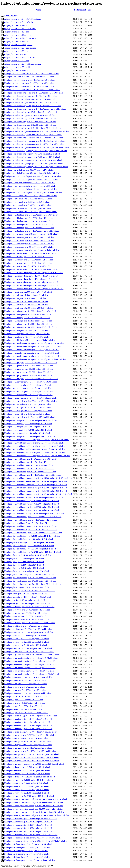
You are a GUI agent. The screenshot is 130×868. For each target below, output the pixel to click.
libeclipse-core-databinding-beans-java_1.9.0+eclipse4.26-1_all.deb (31, 102)
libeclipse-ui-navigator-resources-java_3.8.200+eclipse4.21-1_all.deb (32, 754)
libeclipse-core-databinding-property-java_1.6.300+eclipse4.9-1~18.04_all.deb (35, 151)
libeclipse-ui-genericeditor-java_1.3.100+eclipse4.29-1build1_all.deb (32, 655)
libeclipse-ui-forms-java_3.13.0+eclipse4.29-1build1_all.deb (28, 648)
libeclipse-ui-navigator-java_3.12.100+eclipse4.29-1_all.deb (28, 748)
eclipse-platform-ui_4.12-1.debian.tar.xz (20, 29)
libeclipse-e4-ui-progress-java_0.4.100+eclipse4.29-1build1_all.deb (31, 379)
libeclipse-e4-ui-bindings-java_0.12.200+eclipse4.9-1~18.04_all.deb (31, 215)
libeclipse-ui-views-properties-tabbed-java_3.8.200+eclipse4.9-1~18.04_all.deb (36, 799)
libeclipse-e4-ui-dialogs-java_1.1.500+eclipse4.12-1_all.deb (28, 314)
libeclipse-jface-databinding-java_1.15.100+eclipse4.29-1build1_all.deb (33, 552)
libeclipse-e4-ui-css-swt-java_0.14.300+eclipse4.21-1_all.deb (29, 260)
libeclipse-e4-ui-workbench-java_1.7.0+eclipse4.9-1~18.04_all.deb (31, 459)
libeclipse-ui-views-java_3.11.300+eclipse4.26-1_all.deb (27, 790)
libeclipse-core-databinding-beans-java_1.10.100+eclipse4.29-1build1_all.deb (35, 109)
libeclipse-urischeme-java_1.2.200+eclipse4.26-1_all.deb (27, 854)
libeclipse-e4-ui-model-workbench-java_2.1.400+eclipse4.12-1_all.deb (32, 346)
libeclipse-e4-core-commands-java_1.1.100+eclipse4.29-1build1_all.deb (33, 192)
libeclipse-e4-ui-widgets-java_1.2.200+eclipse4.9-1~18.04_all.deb (31, 420)
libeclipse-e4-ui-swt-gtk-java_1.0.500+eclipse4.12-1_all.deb (28, 404)
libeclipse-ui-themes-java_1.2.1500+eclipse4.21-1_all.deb (27, 767)
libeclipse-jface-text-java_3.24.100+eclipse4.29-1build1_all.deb (30, 591)
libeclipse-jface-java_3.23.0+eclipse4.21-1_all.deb (24, 562)
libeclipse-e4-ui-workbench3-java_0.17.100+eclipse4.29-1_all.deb (31, 530)
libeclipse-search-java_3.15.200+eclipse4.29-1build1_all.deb (28, 597)
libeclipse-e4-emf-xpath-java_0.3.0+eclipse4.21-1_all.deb (27, 202)
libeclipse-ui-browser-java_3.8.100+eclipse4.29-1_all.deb (27, 619)
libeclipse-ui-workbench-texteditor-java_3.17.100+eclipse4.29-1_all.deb (33, 838)
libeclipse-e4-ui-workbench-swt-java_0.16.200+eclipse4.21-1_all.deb (32, 504)
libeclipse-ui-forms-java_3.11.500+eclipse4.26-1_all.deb (27, 642)
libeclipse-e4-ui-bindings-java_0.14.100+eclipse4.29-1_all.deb (29, 228)
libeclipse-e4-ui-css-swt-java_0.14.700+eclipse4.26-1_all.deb (29, 263)
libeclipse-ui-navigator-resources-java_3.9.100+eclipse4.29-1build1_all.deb (34, 764)
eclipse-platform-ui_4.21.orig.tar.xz (18, 45)
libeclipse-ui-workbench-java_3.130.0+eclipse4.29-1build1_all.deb (31, 835)
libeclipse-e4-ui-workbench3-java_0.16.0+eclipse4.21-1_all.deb (30, 523)
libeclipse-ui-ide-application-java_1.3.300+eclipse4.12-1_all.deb (30, 661)
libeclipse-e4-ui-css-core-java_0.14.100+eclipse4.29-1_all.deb (29, 247)
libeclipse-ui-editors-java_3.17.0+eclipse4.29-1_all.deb (26, 626)
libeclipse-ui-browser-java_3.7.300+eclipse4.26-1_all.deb (27, 616)
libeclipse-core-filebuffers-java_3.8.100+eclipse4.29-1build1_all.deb (32, 173)
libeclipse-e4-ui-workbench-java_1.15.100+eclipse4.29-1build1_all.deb (33, 475)
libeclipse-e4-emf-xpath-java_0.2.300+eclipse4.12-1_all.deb (28, 199)
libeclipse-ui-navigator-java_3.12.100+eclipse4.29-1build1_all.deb (31, 751)
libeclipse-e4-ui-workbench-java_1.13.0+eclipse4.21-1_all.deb (29, 465)
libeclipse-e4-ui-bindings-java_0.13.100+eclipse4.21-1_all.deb (29, 221)
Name (38, 10)
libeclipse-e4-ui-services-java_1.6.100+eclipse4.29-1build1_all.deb (31, 398)
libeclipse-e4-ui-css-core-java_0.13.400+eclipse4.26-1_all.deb (29, 244)
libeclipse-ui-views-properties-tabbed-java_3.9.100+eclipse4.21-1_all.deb (34, 806)
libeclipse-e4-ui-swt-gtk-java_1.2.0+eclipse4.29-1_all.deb (27, 414)
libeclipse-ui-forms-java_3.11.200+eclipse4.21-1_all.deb (27, 639)
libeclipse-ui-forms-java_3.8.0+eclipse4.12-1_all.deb (25, 635)
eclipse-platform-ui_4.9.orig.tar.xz (18, 25)
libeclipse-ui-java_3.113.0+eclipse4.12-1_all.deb (24, 700)
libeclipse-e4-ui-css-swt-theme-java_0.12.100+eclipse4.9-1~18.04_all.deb (34, 273)
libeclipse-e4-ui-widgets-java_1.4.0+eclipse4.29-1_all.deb (27, 433)
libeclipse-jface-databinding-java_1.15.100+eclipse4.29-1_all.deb (30, 549)
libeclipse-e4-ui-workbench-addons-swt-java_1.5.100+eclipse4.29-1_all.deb (34, 452)
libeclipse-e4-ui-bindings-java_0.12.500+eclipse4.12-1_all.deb (29, 218)
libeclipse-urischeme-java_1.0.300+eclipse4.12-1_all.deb (27, 847)
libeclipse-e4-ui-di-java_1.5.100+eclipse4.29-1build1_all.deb (29, 308)
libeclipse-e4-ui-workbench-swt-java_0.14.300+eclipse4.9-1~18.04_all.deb (34, 497)
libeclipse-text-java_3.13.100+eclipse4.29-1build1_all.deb (27, 603)
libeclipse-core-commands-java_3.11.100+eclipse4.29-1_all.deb (30, 86)
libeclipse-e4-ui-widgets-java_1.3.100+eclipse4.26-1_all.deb (28, 430)
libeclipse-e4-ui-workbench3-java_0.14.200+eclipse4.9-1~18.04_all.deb (33, 517)
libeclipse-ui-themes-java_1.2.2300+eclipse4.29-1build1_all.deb (30, 777)
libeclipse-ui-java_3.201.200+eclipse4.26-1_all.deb (25, 706)
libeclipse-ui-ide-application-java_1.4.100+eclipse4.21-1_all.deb (30, 664)
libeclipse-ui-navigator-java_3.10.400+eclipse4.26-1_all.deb (28, 745)
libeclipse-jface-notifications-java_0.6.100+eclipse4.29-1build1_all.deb (33, 584)
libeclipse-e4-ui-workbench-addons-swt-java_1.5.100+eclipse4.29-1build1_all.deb (37, 456)
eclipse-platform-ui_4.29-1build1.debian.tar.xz (23, 64)
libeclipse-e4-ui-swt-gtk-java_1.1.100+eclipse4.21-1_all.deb (28, 408)
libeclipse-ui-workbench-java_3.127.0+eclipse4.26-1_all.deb (28, 828)
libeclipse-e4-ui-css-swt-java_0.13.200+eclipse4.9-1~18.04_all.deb (31, 253)
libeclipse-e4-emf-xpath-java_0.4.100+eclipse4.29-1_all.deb (28, 208)
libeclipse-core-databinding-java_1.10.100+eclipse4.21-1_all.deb (30, 119)
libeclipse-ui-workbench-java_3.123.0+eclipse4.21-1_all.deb (28, 825)
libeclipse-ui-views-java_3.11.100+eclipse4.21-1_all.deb (27, 786)
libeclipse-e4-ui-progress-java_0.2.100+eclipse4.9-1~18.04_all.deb (31, 363)
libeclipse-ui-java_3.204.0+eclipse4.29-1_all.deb (24, 709)
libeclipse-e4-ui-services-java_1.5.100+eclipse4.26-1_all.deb (28, 391)
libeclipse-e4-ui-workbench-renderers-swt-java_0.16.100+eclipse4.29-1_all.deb (36, 491)
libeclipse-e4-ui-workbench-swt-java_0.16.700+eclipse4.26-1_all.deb (32, 507)
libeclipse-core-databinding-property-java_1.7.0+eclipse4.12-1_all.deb (32, 154)
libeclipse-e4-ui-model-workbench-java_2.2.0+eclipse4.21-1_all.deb (31, 350)
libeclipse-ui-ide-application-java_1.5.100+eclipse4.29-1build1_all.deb (32, 674)
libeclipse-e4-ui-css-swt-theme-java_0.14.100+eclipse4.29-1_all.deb (31, 285)
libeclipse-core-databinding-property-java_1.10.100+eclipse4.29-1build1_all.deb (36, 167)
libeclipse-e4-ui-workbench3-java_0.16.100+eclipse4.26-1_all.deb (31, 526)
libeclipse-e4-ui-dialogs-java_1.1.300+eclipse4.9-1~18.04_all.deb (30, 311)
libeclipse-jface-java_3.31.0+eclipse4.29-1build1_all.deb (27, 571)
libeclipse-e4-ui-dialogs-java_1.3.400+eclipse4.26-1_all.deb (28, 321)
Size (90, 10)
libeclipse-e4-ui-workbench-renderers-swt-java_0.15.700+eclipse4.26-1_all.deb (36, 488)
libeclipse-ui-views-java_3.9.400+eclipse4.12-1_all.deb (26, 783)
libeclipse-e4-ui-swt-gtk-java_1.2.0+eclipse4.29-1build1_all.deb (30, 417)
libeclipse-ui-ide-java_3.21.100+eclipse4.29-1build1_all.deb (28, 693)
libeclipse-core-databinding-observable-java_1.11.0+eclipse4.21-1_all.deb (34, 138)
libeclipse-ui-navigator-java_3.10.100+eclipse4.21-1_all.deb (28, 741)
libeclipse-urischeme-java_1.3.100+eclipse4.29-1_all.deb (27, 857)
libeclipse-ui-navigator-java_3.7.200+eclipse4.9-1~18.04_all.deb (30, 735)
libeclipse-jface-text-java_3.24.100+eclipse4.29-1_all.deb (27, 587)
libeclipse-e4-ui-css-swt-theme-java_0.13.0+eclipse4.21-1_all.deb (30, 279)
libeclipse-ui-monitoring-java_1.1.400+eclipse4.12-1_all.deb (28, 719)
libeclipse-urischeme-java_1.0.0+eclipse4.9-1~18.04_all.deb (28, 844)
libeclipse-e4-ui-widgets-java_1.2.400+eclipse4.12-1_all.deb (28, 424)
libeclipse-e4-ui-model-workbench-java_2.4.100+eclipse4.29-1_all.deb (32, 356)
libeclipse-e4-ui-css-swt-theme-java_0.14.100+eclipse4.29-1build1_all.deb (34, 289)
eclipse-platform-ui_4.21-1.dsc (16, 41)
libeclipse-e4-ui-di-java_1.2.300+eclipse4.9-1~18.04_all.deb (28, 292)
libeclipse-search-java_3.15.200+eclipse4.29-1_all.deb (26, 594)
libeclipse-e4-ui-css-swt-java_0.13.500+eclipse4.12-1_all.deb (29, 257)
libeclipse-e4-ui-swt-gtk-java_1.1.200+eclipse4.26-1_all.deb (28, 411)
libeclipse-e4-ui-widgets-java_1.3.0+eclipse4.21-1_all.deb (27, 427)
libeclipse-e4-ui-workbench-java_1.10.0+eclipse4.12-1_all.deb (29, 462)
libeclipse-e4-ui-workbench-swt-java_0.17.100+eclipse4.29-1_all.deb (32, 510)
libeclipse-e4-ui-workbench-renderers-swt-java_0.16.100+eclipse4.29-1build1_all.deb (38, 494)
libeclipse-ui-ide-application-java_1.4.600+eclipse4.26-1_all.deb (30, 668)
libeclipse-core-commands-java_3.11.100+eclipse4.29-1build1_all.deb (32, 90)
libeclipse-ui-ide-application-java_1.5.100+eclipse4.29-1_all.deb (30, 671)
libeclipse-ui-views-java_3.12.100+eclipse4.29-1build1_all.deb (29, 796)
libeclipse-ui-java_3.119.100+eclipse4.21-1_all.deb (25, 703)
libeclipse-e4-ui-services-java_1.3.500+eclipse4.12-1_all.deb (28, 385)
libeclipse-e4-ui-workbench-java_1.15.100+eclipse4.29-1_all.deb (30, 472)
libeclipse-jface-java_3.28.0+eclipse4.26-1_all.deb (24, 565)
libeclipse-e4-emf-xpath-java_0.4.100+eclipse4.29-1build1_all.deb (31, 212)
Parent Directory (11, 16)
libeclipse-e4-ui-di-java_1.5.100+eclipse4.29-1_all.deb (26, 305)
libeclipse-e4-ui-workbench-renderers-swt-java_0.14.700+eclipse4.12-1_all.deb (36, 481)
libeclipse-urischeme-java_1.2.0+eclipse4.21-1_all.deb (26, 851)
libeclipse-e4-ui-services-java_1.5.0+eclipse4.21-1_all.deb (27, 388)
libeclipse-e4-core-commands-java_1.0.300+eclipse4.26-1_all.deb (30, 186)
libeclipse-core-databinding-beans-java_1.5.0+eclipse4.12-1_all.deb (31, 96)
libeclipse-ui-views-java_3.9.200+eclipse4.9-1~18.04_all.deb (29, 780)
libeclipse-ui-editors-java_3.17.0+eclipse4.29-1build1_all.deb (29, 629)
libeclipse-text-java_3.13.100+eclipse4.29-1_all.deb (25, 600)
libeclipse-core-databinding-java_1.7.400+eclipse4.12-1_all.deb (30, 115)
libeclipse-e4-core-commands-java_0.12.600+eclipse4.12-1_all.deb (31, 180)
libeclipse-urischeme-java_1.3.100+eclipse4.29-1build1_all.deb (29, 860)
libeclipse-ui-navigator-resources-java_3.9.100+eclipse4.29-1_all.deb (32, 761)
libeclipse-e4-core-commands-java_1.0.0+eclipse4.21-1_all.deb (29, 183)
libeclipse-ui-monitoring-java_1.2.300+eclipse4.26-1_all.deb (28, 725)
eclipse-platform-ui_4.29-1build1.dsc (19, 67)
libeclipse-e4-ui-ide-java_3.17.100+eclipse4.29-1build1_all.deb (29, 340)
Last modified (80, 10)
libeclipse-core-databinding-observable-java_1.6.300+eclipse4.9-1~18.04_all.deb (36, 131)
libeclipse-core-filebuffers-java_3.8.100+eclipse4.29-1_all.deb (29, 170)
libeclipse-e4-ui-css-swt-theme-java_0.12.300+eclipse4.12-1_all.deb (31, 276)
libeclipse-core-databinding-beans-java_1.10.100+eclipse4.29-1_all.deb (33, 106)
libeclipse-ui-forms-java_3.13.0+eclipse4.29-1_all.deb (26, 645)
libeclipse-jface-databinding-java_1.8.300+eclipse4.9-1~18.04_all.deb (32, 536)
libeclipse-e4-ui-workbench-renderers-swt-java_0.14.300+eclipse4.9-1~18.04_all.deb (38, 478)
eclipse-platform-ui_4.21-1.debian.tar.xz (20, 38)
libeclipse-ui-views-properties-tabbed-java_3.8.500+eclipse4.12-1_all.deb (34, 802)
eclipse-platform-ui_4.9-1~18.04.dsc (19, 22)
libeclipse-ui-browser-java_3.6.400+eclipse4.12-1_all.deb (27, 610)
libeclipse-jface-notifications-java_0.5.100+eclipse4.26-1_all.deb (30, 578)
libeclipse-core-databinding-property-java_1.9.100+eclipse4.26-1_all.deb (33, 160)
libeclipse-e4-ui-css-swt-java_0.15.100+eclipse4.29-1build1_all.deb (31, 269)
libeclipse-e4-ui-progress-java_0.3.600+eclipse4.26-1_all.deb (29, 372)
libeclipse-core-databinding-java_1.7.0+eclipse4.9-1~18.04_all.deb (31, 112)
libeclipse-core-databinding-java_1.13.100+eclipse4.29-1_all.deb (30, 125)
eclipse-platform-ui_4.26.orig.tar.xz (18, 54)
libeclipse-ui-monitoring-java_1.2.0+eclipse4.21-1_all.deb (27, 722)
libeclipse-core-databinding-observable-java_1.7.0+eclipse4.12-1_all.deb (33, 135)
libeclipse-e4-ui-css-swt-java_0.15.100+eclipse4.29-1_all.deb (29, 266)
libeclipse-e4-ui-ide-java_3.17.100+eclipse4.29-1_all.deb (27, 337)
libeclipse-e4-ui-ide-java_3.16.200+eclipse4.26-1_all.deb (27, 334)
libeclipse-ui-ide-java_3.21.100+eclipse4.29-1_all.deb (26, 690)
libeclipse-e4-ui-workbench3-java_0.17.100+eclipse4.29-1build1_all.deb (33, 533)
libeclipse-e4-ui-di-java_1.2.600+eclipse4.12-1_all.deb (26, 295)
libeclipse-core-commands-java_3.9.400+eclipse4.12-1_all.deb (29, 77)
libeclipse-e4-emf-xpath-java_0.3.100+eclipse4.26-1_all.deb (28, 205)
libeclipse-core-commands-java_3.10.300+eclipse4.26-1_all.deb (30, 83)
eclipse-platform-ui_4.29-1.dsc (16, 61)
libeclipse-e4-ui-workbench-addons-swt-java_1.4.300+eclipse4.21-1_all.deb (34, 446)
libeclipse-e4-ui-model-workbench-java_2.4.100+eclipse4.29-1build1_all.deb (35, 359)
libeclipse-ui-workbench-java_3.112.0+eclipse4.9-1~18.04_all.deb (31, 819)
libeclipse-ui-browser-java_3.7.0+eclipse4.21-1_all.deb (26, 613)
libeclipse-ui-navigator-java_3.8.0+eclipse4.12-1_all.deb (27, 738)
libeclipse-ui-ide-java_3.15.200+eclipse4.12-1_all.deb (26, 680)
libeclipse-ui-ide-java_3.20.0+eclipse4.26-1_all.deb (25, 687)
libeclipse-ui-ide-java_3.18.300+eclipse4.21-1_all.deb (26, 684)
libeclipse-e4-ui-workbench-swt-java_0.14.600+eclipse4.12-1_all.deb (32, 501)
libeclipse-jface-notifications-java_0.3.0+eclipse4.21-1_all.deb (29, 574)
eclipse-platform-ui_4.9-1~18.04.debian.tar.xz (22, 19)
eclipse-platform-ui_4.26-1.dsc (16, 51)
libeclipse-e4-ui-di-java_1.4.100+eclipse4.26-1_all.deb (26, 302)
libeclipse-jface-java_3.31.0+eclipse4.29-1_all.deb (24, 568)
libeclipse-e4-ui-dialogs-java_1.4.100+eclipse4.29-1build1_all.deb (31, 327)
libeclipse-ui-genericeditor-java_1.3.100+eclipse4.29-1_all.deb (29, 652)
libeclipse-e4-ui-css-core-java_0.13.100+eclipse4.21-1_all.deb (29, 241)
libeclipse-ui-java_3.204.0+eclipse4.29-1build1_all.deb (26, 713)
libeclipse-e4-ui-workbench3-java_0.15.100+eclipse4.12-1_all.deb (31, 520)
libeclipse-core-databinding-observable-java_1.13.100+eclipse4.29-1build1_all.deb (37, 147)
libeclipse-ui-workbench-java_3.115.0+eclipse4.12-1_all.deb (28, 822)
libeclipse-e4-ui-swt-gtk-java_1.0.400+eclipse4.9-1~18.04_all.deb (30, 401)
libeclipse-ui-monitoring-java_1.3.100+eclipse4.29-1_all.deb (28, 729)
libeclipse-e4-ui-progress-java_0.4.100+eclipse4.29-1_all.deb (29, 375)
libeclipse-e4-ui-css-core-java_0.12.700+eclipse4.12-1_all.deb (29, 237)
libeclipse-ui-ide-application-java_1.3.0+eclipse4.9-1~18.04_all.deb (31, 658)
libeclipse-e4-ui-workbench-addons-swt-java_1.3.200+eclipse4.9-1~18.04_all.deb (37, 440)
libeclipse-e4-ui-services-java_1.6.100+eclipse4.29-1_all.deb (28, 395)
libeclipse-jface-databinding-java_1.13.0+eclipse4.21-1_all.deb (29, 542)
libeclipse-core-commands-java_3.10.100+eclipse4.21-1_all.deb (30, 80)
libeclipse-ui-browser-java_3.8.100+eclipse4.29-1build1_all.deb (30, 623)
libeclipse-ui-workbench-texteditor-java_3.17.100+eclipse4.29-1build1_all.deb (35, 841)
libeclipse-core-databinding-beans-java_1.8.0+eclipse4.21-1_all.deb (31, 99)
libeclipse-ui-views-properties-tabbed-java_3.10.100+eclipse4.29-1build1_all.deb (37, 815)
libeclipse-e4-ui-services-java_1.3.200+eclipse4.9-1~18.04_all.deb (31, 382)
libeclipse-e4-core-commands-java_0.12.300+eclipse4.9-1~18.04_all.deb (33, 176)
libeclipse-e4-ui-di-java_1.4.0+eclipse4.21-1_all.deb (25, 298)
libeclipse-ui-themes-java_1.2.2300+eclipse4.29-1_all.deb (27, 774)
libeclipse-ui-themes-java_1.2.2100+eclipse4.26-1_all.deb (27, 770)
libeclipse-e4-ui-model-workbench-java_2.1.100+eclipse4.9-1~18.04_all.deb (35, 343)
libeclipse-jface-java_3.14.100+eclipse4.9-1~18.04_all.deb (28, 555)
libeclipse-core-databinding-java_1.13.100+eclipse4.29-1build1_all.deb (33, 128)
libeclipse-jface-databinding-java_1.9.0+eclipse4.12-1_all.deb (29, 539)
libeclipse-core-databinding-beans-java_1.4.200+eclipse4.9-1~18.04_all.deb (34, 93)
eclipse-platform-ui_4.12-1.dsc (16, 32)
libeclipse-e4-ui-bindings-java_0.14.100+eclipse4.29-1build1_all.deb (32, 231)
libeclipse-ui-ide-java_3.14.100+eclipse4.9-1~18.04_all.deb (28, 677)
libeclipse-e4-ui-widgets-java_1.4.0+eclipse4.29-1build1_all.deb (30, 436)
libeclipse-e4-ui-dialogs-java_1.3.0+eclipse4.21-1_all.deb (27, 318)
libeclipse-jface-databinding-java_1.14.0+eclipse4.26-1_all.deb (29, 546)
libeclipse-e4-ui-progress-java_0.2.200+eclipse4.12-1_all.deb (29, 366)
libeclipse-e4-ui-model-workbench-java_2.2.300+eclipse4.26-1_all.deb (32, 353)
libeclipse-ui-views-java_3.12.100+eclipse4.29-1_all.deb (27, 793)
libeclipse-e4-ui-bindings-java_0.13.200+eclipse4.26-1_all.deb (29, 224)
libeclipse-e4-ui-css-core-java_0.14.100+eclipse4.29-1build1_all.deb (31, 250)
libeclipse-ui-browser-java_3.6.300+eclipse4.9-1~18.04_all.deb (29, 607)
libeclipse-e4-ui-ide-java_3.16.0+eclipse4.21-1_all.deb (26, 330)
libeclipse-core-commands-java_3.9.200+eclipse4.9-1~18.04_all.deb (31, 74)
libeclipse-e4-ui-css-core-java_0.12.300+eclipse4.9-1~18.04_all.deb (31, 234)
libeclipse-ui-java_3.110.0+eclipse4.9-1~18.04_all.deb (26, 697)
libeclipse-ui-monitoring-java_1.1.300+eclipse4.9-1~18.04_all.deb (31, 716)
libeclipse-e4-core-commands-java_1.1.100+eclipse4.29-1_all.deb (30, 189)
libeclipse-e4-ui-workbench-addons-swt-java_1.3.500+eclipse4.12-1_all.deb (34, 443)
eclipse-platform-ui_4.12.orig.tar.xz (18, 35)
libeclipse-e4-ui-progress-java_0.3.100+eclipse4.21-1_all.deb (29, 369)
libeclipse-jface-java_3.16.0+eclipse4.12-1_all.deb (24, 558)
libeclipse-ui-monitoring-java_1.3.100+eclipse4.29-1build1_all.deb (31, 732)
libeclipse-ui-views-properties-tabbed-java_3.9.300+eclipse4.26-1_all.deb (34, 809)
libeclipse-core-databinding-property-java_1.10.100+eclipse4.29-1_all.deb (34, 163)
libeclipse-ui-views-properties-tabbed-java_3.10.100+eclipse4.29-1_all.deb (34, 812)
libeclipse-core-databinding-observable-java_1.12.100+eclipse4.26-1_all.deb (35, 141)
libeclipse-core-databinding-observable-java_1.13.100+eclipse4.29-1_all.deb (35, 144)
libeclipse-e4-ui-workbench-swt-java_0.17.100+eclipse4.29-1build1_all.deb (34, 513)
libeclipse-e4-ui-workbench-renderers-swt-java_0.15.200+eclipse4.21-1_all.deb (36, 485)
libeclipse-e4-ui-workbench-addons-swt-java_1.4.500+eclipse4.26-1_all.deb (34, 449)
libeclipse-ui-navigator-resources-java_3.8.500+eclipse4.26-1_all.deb (32, 758)
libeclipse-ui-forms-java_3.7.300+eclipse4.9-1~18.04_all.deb (29, 632)
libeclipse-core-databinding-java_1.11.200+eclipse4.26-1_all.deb (30, 122)
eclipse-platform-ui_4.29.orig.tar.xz (18, 70)
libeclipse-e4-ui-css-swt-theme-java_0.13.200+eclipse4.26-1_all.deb (31, 282)
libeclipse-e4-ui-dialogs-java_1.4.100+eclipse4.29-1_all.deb (28, 324)
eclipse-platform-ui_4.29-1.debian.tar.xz (20, 57)
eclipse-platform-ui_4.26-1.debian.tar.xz (20, 48)
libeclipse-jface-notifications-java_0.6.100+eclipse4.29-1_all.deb (30, 581)
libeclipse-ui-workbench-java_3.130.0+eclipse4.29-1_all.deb (28, 831)
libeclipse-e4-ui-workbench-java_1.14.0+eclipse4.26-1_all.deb (29, 469)
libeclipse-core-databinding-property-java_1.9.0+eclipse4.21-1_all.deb (32, 157)
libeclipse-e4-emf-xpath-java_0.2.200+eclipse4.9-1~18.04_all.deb (30, 196)
